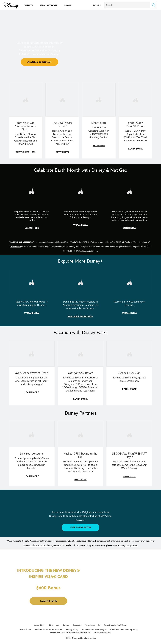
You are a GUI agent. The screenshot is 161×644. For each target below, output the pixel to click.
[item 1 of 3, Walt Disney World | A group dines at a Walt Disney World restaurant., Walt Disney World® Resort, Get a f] (32, 353)
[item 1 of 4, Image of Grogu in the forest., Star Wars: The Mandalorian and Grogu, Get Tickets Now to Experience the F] (26, 99)
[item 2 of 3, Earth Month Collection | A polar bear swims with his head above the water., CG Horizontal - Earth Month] (81, 191)
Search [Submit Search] (153, 5)
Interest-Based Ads (102, 631)
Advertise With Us (92, 623)
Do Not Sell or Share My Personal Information (70, 631)
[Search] (127, 5)
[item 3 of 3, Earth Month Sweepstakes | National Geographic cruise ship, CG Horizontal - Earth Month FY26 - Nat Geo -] (129, 191)
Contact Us (77, 623)
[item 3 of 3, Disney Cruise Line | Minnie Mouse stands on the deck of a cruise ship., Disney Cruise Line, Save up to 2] (129, 353)
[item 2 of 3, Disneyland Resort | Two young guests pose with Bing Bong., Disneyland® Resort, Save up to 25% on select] (81, 353)
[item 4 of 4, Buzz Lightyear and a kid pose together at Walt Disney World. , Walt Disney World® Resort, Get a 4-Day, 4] (135, 99)
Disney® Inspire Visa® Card (115, 623)
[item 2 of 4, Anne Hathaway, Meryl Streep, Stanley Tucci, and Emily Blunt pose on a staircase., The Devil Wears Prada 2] (62, 99)
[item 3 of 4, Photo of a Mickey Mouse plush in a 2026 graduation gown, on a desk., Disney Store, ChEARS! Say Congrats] (99, 99)
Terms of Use (26, 628)
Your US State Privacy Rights (94, 628)
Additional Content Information (49, 628)
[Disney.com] (11, 6)
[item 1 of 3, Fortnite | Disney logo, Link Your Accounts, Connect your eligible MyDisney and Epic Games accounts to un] (32, 433)
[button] (99, 5)
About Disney (40, 623)
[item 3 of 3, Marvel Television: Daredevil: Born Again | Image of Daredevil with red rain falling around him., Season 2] (129, 281)
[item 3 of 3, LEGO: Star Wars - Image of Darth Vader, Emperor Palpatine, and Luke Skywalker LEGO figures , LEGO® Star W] (129, 433)
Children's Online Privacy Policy (124, 628)
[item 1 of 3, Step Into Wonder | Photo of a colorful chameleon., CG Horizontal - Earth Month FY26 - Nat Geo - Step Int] (32, 191)
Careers (66, 623)
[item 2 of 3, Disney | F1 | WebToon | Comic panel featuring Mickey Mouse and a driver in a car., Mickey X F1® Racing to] (81, 433)
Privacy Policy (72, 628)
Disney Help (54, 623)
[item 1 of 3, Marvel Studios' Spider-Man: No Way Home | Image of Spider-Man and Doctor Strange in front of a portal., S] (32, 281)
